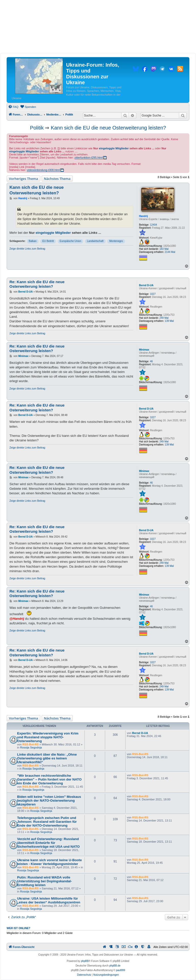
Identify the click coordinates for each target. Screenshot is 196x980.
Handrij (143, 216)
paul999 (120, 970)
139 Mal (169, 321)
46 (151, 361)
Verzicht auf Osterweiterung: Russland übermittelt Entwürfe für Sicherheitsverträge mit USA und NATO (48, 843)
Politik (37, 128)
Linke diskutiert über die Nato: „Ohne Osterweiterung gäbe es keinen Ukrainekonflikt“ (47, 758)
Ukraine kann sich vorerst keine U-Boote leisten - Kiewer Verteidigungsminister (50, 862)
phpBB (85, 961)
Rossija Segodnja (31, 747)
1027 (153, 294)
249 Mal (164, 318)
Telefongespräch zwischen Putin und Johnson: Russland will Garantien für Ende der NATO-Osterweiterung (47, 822)
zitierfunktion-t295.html (89, 157)
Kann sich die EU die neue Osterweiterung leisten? (108, 128)
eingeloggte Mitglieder (114, 148)
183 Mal (164, 249)
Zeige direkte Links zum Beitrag (27, 249)
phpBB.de (115, 966)
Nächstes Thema (57, 179)
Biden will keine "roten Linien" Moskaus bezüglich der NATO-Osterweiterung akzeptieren (49, 801)
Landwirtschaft (95, 241)
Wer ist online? (19, 928)
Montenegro (116, 241)
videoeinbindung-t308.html (43, 170)
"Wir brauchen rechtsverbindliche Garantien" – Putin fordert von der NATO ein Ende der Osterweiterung (49, 779)
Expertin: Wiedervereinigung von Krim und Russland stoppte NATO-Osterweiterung (48, 737)
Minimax (144, 350)
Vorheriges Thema (23, 179)
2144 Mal (170, 252)
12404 (154, 225)
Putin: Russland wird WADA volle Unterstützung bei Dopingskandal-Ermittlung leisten (45, 881)
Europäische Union (71, 241)
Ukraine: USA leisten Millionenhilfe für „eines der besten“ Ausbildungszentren (49, 900)
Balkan (33, 241)
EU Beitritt (48, 241)
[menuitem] (13, 107)
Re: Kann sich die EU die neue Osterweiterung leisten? (37, 284)
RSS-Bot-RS (31, 744)
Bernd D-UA (146, 285)
